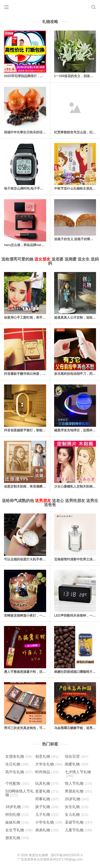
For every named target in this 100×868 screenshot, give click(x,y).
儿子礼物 (47, 814)
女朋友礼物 (19, 756)
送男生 (92, 501)
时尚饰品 (47, 772)
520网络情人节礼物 (20, 793)
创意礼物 (47, 756)
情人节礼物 (78, 783)
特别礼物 (17, 814)
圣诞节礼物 (78, 822)
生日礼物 (17, 764)
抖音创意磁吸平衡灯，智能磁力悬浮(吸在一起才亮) (40, 430)
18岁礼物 (17, 807)
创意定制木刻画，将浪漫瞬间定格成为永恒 (34, 486)
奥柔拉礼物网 (38, 855)
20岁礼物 (77, 799)
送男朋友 (43, 501)
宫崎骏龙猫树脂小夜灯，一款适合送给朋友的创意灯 (41, 616)
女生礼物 (77, 807)
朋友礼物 (17, 838)
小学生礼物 (49, 822)
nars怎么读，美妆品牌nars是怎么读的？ (33, 245)
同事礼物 (47, 799)
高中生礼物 (19, 772)
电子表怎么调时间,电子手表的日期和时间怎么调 (38, 188)
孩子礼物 (47, 807)
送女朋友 (42, 259)
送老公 (58, 501)
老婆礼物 (47, 791)
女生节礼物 (19, 830)
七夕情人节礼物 (78, 774)
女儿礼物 (77, 814)
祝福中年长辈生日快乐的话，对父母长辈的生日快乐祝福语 (46, 132)
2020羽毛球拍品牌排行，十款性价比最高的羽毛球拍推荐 (44, 76)
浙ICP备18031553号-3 (67, 855)
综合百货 (77, 756)
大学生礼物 (49, 764)
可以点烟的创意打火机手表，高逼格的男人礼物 (38, 559)
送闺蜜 (71, 259)
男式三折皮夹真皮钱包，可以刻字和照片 (33, 728)
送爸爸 (50, 505)
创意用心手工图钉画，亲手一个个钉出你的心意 (38, 318)
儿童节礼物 (78, 830)
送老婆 (57, 259)
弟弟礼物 (47, 830)
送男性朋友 (75, 501)
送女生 (84, 259)
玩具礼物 (47, 783)
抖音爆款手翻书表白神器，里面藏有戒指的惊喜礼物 (41, 374)
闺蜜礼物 (77, 764)
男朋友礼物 (78, 791)
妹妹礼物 (17, 822)
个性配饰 (17, 783)
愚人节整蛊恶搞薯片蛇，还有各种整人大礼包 (36, 672)
